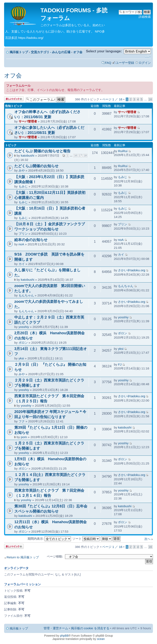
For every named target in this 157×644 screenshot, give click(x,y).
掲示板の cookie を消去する (90, 628)
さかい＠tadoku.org (132, 270)
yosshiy (24, 327)
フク (22, 421)
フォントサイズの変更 (148, 57)
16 (150, 99)
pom (24, 437)
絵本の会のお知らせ (31, 240)
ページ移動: (55, 556)
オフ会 (78, 52)
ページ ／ (112, 99)
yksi (21, 358)
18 (85, 156)
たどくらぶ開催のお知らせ (36, 166)
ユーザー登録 (125, 63)
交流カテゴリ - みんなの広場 (51, 52)
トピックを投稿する (14, 99)
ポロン (23, 343)
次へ (147, 539)
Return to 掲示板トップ (23, 557)
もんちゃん (26, 295)
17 (80, 156)
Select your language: (104, 51)
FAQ (108, 63)
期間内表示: (49, 539)
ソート (86, 539)
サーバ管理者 (28, 121)
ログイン (145, 63)
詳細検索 (145, 17)
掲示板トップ (19, 52)
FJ (120, 364)
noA (21, 244)
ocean (101, 639)
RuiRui (123, 151)
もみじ (23, 186)
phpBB (64, 636)
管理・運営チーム (56, 628)
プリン (23, 234)
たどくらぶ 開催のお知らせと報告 (42, 151)
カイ (22, 264)
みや (22, 170)
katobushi (28, 155)
